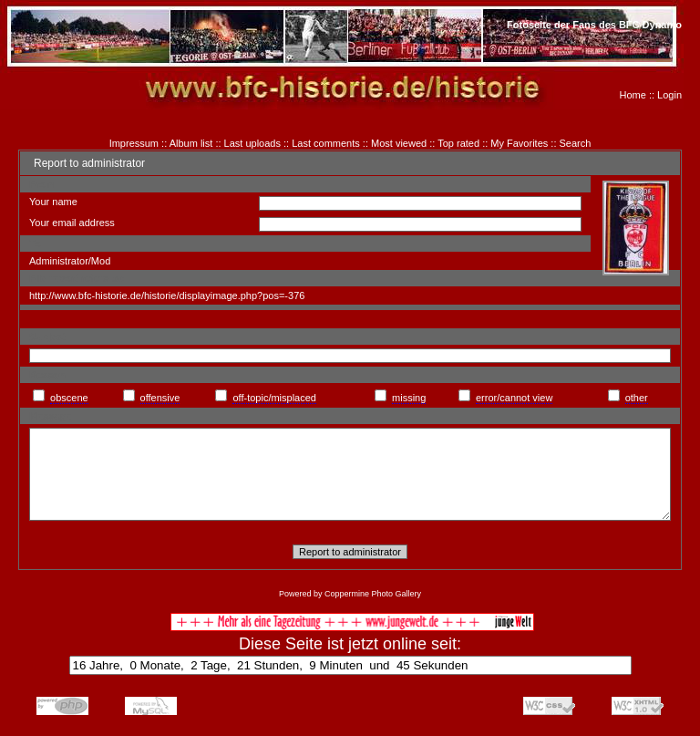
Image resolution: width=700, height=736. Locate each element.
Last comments (326, 143)
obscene (69, 398)
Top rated (458, 143)
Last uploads (252, 143)
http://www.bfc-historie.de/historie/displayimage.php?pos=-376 (167, 295)
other (637, 398)
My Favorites (519, 143)
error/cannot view (514, 398)
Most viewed (399, 143)
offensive (160, 398)
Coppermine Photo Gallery (373, 594)
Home (633, 95)
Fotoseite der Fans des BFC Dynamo (594, 25)
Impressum (134, 143)
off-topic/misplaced (274, 398)
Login (669, 95)
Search (576, 143)
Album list (191, 143)
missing (409, 398)
